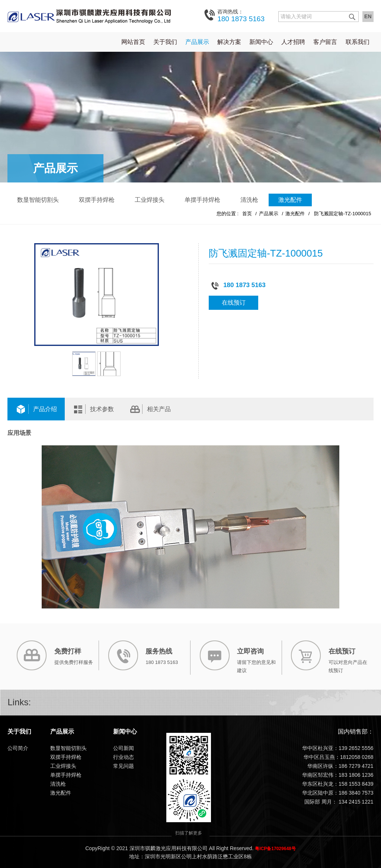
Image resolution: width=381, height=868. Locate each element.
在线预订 (234, 303)
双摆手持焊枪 (97, 199)
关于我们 (165, 42)
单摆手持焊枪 (202, 199)
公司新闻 (124, 748)
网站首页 (133, 42)
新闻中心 (261, 42)
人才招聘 (293, 42)
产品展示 (197, 42)
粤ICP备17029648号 (275, 848)
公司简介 (18, 748)
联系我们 (358, 42)
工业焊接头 (150, 199)
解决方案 (229, 42)
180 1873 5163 (241, 15)
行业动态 (124, 757)
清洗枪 (249, 199)
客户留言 (325, 42)
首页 (247, 213)
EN (368, 16)
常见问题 (124, 766)
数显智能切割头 (38, 199)
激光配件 (290, 199)
